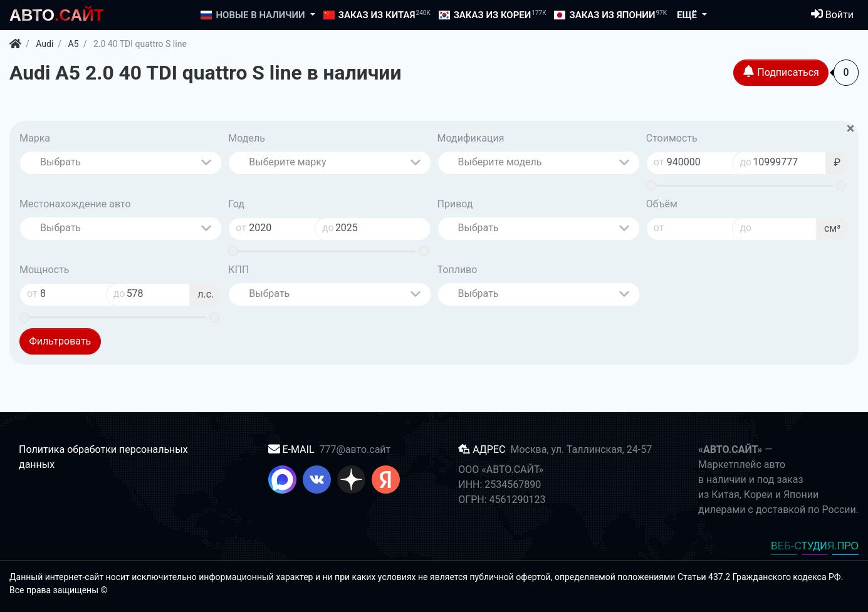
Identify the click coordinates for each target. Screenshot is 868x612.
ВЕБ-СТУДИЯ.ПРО (815, 546)
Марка (35, 138)
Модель (247, 138)
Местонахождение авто (75, 204)
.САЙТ (57, 15)
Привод (455, 204)
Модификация (471, 138)
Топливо (458, 270)
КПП (238, 270)
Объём (662, 204)
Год (236, 204)
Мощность (44, 270)
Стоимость (672, 138)
